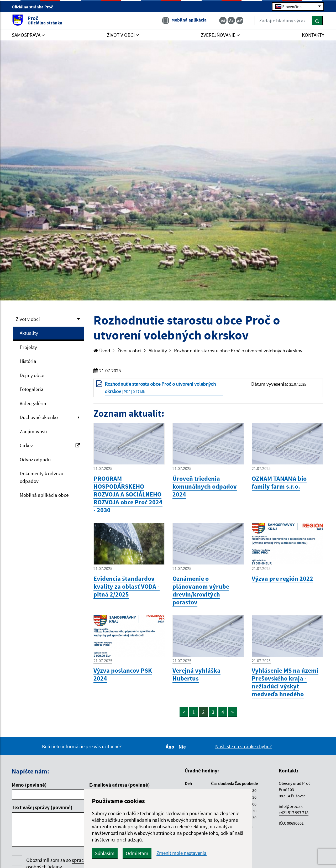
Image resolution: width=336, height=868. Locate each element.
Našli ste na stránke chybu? (243, 746)
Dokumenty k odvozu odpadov (41, 477)
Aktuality (29, 333)
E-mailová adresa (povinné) (120, 785)
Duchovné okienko (39, 417)
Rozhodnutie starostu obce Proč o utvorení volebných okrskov (238, 351)
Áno (171, 747)
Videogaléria (33, 403)
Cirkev (50, 445)
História (28, 361)
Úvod (102, 351)
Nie (183, 747)
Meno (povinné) (29, 785)
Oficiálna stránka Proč (35, 7)
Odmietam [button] (137, 853)
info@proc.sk (291, 806)
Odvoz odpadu (35, 459)
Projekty (28, 347)
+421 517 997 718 (294, 813)
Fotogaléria (32, 389)
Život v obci (28, 319)
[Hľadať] (317, 20)
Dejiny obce (32, 375)
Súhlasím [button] (105, 853)
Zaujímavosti (33, 431)
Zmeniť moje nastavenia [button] (182, 853)
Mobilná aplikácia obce (44, 495)
